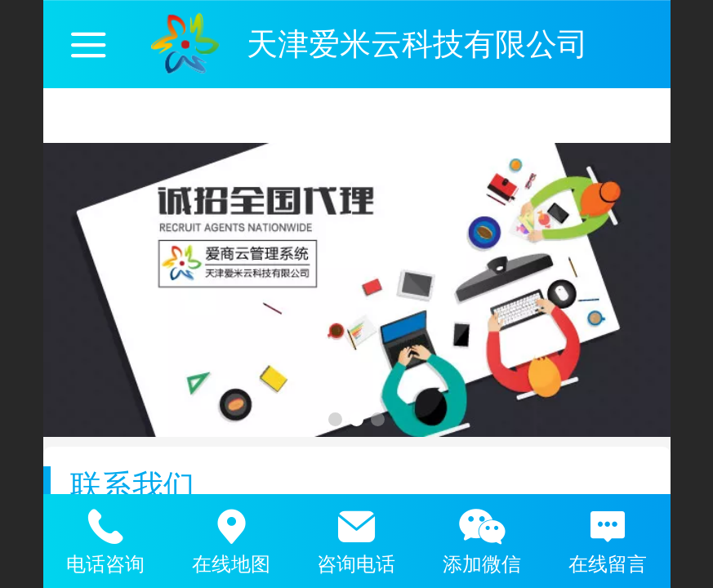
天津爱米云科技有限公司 (417, 44)
